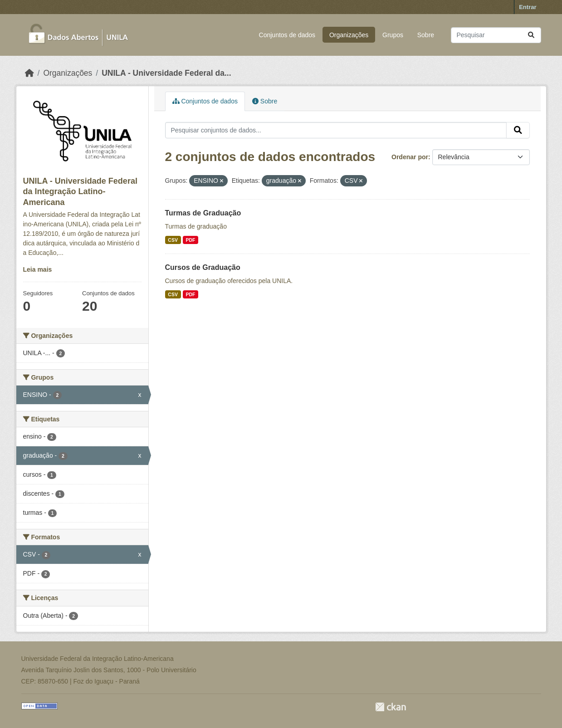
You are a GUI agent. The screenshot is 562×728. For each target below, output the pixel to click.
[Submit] (531, 35)
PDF (190, 240)
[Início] (29, 73)
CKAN (391, 707)
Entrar (528, 7)
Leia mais (38, 269)
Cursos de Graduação (203, 267)
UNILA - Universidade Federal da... (166, 73)
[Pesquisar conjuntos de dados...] (496, 35)
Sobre (426, 35)
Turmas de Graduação (203, 213)
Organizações (349, 35)
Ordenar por (410, 157)
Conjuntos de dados (287, 35)
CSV (173, 240)
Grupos (393, 35)
